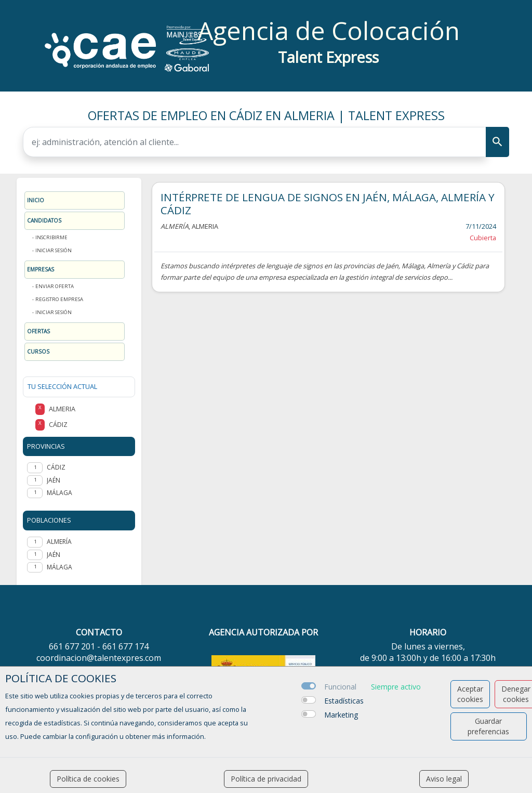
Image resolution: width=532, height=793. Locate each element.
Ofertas (38, 331)
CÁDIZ (56, 467)
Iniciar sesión (54, 250)
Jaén (54, 555)
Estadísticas (344, 701)
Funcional (340, 687)
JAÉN (54, 480)
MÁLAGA (59, 493)
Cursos (38, 352)
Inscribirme (51, 237)
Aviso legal (444, 779)
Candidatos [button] (44, 220)
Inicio (36, 200)
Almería (59, 542)
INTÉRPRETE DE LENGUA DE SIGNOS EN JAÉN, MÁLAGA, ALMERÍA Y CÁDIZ (328, 204)
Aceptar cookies (470, 694)
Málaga (59, 567)
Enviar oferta (55, 286)
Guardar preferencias (488, 726)
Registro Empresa (59, 299)
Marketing (341, 715)
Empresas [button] (41, 269)
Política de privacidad (266, 779)
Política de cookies (88, 779)
